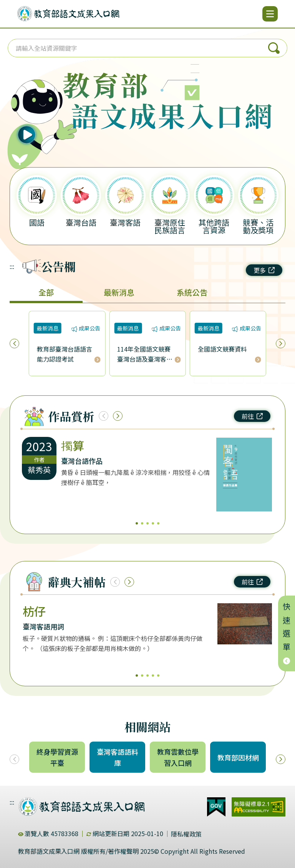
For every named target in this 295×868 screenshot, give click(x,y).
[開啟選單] (270, 14)
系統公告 (192, 292)
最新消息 (119, 292)
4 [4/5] (153, 523)
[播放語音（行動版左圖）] (39, 113)
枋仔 (34, 611)
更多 (264, 270)
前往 (252, 416)
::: (12, 266)
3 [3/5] (147, 523)
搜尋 (274, 48)
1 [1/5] (137, 523)
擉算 (73, 445)
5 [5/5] (158, 523)
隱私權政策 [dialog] (186, 834)
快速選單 (287, 633)
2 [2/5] (142, 523)
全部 (46, 292)
